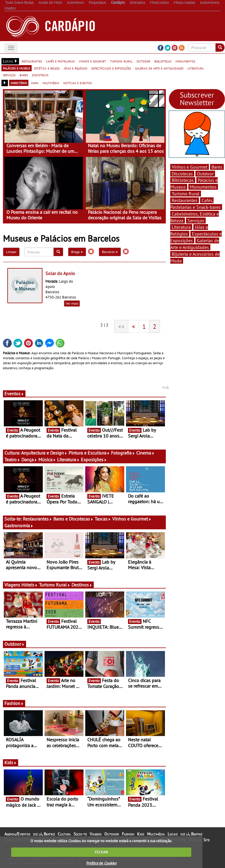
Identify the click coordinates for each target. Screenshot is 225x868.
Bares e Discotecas (73, 519)
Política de (101, 863)
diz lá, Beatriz (44, 834)
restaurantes (32, 61)
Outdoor (15, 644)
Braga (77, 252)
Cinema (145, 453)
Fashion (14, 703)
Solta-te (80, 834)
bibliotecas (163, 61)
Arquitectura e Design (44, 453)
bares (24, 75)
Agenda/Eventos (17, 834)
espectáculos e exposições (111, 68)
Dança (29, 460)
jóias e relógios (76, 68)
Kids (11, 762)
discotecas (40, 75)
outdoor (143, 61)
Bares (217, 167)
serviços (9, 75)
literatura (196, 68)
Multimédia (156, 834)
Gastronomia (19, 525)
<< (121, 326)
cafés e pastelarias (60, 61)
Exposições (94, 460)
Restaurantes (37, 519)
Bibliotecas (183, 180)
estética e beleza (47, 68)
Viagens (96, 834)
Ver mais (72, 303)
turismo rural (121, 61)
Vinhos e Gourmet (132, 519)
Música (47, 460)
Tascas (103, 519)
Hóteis (30, 585)
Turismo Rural (55, 585)
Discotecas (182, 174)
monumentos (185, 61)
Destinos (82, 585)
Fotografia (123, 453)
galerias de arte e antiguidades (159, 68)
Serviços (196, 221)
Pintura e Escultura (89, 453)
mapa (35, 83)
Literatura (68, 460)
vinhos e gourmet (92, 61)
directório (19, 83)
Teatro (12, 460)
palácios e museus (17, 68)
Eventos (14, 394)
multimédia (51, 83)
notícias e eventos (77, 83)
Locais (173, 834)
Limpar (11, 252)
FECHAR (101, 852)
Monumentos (203, 187)
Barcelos (110, 252)
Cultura (64, 834)
